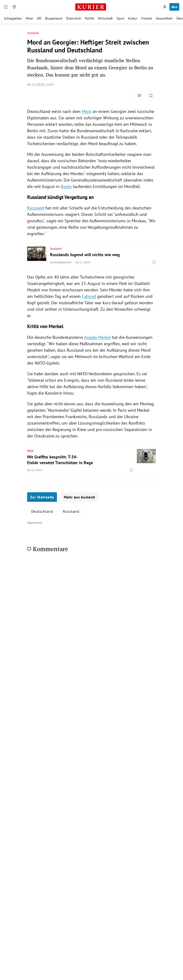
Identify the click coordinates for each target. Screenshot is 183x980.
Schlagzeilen (13, 18)
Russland (36, 208)
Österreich (74, 18)
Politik (89, 18)
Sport (120, 18)
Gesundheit (164, 18)
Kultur (133, 18)
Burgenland (54, 18)
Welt (30, 451)
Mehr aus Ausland (79, 497)
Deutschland (42, 511)
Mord (86, 111)
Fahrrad (89, 296)
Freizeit (147, 18)
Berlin (66, 186)
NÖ (39, 18)
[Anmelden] (165, 7)
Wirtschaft (105, 18)
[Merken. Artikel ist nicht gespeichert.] (151, 96)
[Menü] (6, 7)
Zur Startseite (42, 497)
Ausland (33, 33)
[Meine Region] (14, 7)
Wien (29, 18)
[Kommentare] (140, 96)
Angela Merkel (97, 337)
